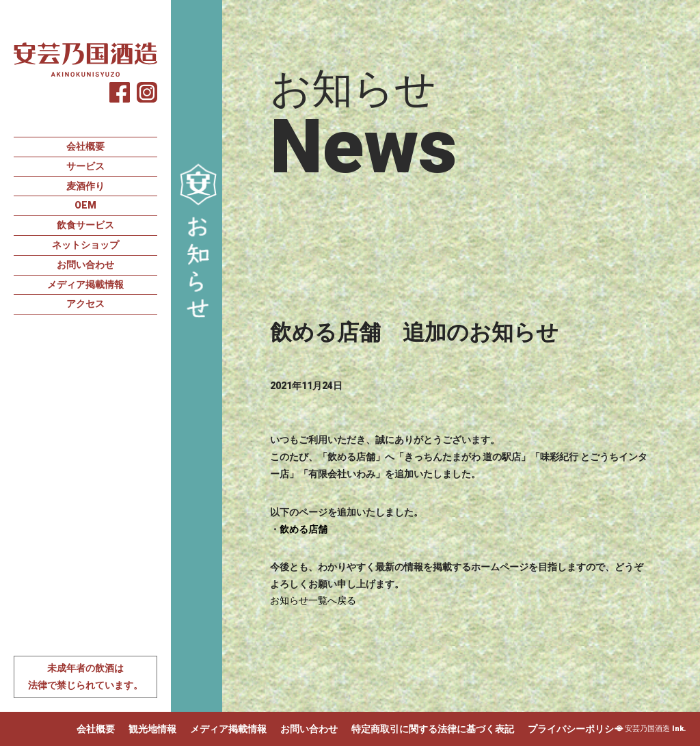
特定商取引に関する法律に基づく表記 (433, 729)
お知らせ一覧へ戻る (313, 600)
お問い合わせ (85, 265)
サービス (85, 166)
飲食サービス (85, 225)
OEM (85, 205)
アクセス (85, 304)
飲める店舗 (304, 529)
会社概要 (85, 146)
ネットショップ (85, 245)
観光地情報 (152, 729)
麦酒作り (85, 186)
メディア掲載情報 (85, 284)
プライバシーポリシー (576, 729)
